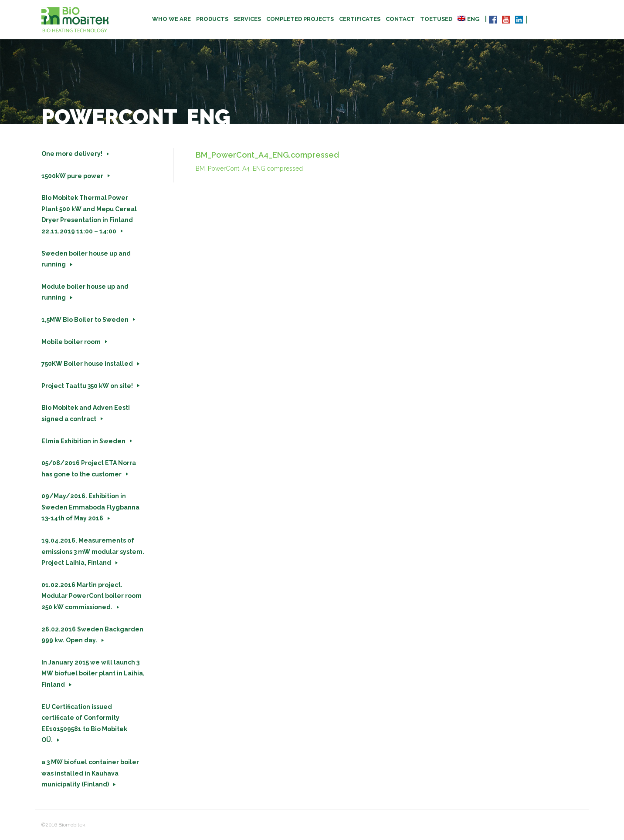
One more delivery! (72, 154)
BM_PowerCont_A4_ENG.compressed (249, 169)
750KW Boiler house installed (87, 364)
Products (212, 19)
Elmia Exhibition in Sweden (83, 441)
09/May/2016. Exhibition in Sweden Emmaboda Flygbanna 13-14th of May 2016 (90, 507)
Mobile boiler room (71, 342)
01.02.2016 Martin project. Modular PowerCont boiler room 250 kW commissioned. (92, 596)
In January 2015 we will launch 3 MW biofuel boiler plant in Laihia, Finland (93, 673)
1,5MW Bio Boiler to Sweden (85, 320)
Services (247, 19)
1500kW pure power (72, 176)
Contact (400, 19)
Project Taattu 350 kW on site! (87, 386)
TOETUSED (436, 19)
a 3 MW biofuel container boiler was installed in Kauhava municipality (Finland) (90, 773)
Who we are (171, 19)
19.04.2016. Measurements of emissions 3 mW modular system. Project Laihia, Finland (93, 552)
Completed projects (300, 19)
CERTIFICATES (360, 19)
